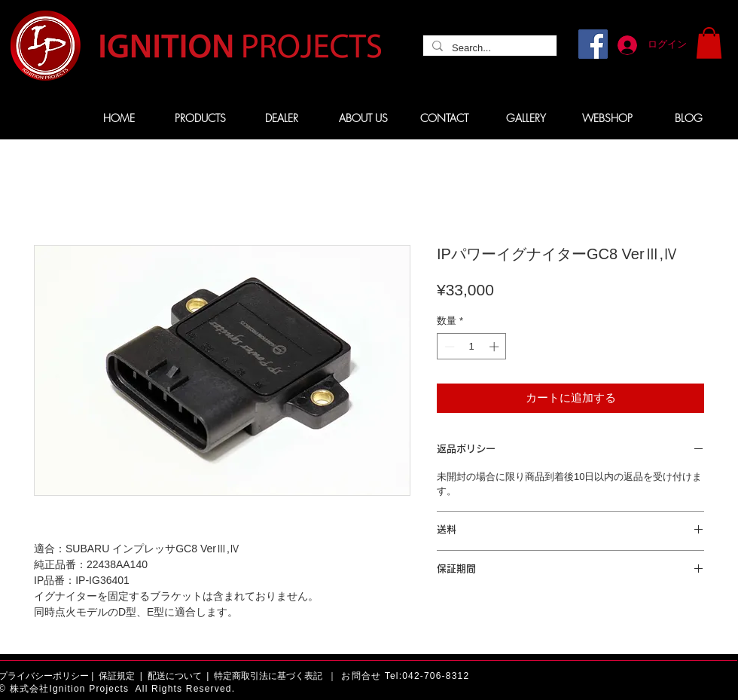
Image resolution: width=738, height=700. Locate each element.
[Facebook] (593, 44)
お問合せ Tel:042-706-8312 (405, 676)
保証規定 (117, 676)
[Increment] (496, 347)
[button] (709, 43)
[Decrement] (448, 347)
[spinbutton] (472, 347)
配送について (175, 676)
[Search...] (488, 48)
